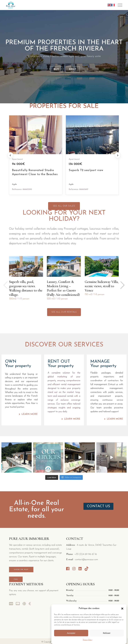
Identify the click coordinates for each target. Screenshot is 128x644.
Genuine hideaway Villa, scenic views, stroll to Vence (102, 286)
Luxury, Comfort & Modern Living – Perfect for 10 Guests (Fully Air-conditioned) (63, 288)
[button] (122, 609)
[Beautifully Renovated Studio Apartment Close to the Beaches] (36, 155)
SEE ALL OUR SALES (64, 206)
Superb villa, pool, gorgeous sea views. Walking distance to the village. (26, 288)
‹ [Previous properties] (10, 155)
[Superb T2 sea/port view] (92, 155)
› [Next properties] (118, 155)
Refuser (107, 633)
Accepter (71, 633)
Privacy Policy (88, 640)
